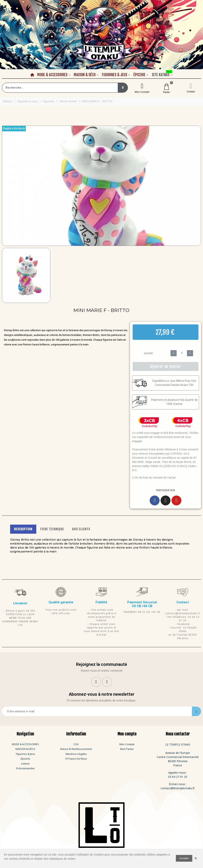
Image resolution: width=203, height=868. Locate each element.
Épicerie (139, 75)
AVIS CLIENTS (81, 529)
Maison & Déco (85, 75)
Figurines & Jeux (114, 75)
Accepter (184, 858)
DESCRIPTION (23, 529)
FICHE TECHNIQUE (52, 529)
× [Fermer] (196, 858)
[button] (5, 186)
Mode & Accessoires (52, 75)
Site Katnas (162, 74)
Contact (191, 92)
